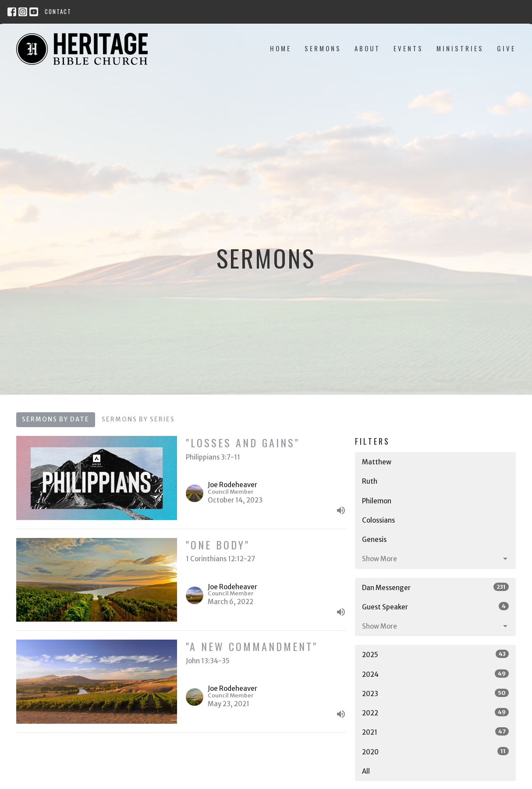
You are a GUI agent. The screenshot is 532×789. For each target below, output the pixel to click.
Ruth (370, 481)
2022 (435, 713)
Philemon (377, 501)
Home (281, 48)
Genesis (374, 540)
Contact (58, 11)
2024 (435, 674)
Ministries (460, 48)
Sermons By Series (138, 419)
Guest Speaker (435, 607)
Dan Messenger (435, 587)
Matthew (377, 462)
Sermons (323, 48)
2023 (435, 693)
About (367, 48)
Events (408, 48)
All (366, 771)
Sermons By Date (56, 419)
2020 (435, 752)
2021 (435, 732)
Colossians (378, 520)
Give (506, 48)
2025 (435, 654)
